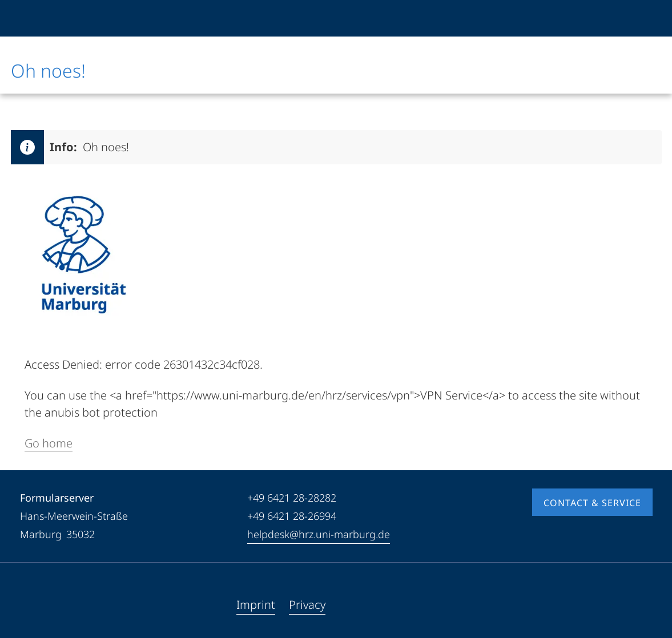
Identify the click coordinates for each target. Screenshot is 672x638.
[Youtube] (47, 605)
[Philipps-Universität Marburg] (49, 18)
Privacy (307, 605)
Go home (49, 443)
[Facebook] (29, 605)
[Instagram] (66, 605)
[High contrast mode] (643, 18)
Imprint (256, 605)
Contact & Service (592, 503)
